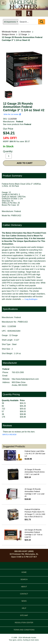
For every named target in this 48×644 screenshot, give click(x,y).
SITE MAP (24, 615)
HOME (24, 572)
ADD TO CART (25, 163)
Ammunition (26, 32)
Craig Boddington (31, 299)
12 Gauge (23, 34)
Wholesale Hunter (9, 32)
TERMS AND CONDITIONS (24, 630)
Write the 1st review (12, 114)
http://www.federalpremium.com (25, 379)
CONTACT (24, 594)
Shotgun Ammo (8, 34)
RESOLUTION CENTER (24, 623)
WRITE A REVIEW (9, 435)
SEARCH (24, 579)
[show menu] (3, 3)
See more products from (17, 124)
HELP (24, 608)
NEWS (24, 601)
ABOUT (24, 587)
